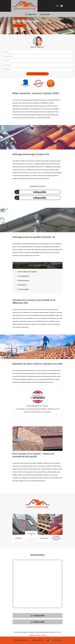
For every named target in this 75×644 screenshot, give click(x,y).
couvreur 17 (53, 632)
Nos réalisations (19, 26)
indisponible (30, 14)
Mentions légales (38, 640)
